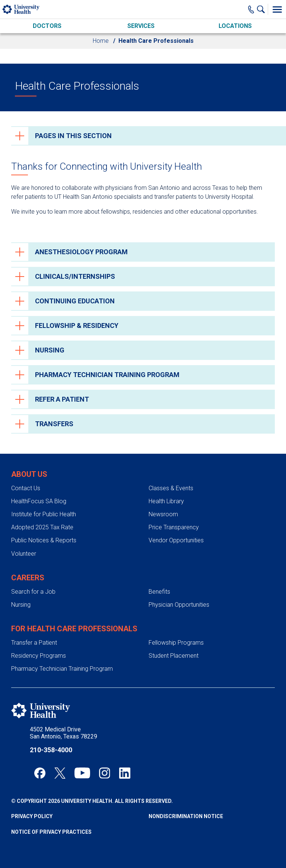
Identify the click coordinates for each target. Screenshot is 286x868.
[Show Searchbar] (263, 9)
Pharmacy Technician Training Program (62, 669)
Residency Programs (39, 656)
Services (141, 26)
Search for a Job (33, 592)
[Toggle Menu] (277, 9)
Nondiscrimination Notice (186, 816)
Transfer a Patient (34, 643)
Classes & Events (171, 488)
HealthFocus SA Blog (39, 501)
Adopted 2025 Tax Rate (42, 527)
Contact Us (26, 488)
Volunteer (24, 554)
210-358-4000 (51, 750)
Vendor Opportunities (176, 540)
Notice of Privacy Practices (51, 832)
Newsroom (163, 514)
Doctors (47, 26)
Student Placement (174, 656)
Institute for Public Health (44, 514)
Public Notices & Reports (44, 540)
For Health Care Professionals (74, 629)
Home (101, 41)
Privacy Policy (32, 816)
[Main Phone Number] (251, 9)
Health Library (166, 501)
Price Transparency (174, 527)
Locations (235, 26)
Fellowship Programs (176, 643)
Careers (28, 578)
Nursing (21, 605)
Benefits (159, 592)
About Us (29, 474)
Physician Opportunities (179, 605)
